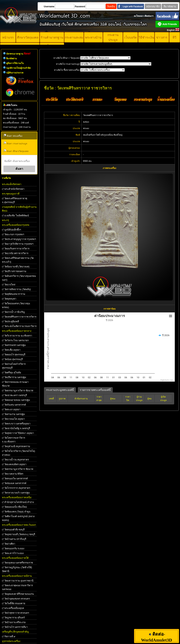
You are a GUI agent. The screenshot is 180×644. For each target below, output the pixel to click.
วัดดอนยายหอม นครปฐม (17, 400)
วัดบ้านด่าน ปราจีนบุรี (15, 539)
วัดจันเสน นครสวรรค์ (15, 405)
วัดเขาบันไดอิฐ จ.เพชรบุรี (17, 428)
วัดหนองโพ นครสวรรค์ (16, 479)
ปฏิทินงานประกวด (15, 73)
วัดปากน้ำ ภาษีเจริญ (15, 312)
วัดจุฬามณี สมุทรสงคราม (17, 446)
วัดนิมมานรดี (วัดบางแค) (17, 267)
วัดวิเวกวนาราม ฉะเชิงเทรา (18, 336)
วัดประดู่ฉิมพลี (12, 321)
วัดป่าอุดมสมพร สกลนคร (17, 599)
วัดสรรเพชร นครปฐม (15, 345)
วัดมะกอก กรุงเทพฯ (14, 234)
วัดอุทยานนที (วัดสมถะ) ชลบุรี (20, 534)
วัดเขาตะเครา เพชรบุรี (16, 395)
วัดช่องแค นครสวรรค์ (15, 483)
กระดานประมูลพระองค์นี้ (60, 390)
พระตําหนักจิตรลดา (14, 189)
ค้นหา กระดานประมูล (15, 143)
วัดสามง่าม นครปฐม (15, 414)
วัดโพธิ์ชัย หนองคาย (15, 603)
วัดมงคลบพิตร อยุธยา (15, 464)
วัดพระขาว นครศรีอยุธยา (17, 424)
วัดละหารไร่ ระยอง (14, 553)
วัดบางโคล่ (10, 285)
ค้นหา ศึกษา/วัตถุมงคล (16, 151)
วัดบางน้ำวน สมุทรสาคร (17, 460)
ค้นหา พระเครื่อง (13, 136)
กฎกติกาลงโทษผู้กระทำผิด (18, 68)
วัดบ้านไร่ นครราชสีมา (16, 627)
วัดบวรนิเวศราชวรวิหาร (16, 253)
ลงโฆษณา (139, 16)
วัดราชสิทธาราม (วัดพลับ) (18, 289)
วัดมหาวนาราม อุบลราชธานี (19, 581)
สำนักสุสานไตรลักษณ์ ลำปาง (19, 502)
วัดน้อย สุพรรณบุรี (14, 359)
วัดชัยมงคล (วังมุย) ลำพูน (17, 512)
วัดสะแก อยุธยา (12, 409)
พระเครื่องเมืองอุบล (14, 608)
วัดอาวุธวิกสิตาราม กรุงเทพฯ (19, 244)
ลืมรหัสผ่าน (11, 59)
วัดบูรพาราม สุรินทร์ (15, 618)
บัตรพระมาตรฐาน (18, 54)
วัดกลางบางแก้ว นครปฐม (17, 493)
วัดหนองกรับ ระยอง (14, 548)
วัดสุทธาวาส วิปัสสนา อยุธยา (19, 433)
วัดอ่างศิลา (10, 544)
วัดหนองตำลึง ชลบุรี (15, 530)
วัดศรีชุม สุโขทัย (13, 373)
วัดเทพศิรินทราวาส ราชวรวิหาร (20, 317)
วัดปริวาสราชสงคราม (15, 271)
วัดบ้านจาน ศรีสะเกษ (15, 622)
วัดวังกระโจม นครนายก (17, 340)
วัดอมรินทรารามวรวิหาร (17, 249)
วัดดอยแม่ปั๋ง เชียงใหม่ (16, 507)
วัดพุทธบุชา (10, 299)
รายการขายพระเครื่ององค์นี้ (95, 390)
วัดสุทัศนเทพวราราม (15, 294)
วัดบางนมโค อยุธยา (15, 419)
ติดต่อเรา (149, 16)
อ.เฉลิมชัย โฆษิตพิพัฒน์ (17, 215)
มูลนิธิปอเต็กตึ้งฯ (13, 230)
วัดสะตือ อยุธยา (12, 350)
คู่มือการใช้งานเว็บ (15, 63)
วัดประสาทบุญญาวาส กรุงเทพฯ (20, 239)
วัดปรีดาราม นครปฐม (15, 377)
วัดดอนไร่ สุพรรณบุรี (15, 355)
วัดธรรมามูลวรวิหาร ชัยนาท (19, 391)
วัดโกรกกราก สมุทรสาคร (17, 488)
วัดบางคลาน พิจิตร (14, 474)
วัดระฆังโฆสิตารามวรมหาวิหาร (20, 326)
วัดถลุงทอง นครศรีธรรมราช (19, 563)
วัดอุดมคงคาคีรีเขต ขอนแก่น (19, 594)
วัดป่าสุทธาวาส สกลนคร (17, 613)
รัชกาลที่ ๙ (10, 636)
